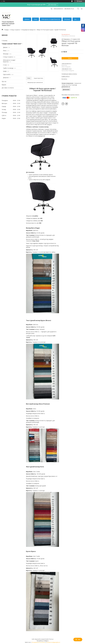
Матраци (67, 19)
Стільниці (4, 41)
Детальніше (52, 5)
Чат (78, 640)
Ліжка (35, 19)
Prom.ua (51, 639)
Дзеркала (6, 78)
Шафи (5, 71)
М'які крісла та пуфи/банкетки (51, 19)
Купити (70, 58)
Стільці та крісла (15, 30)
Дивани (27, 19)
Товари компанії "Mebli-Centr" (12, 44)
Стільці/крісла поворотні (28, 30)
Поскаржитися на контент (39, 642)
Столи (5, 65)
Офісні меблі (7, 74)
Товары (6, 30)
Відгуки (4, 85)
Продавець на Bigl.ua (43, 641)
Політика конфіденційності (53, 642)
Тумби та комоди (8, 68)
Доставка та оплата (8, 88)
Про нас (4, 81)
